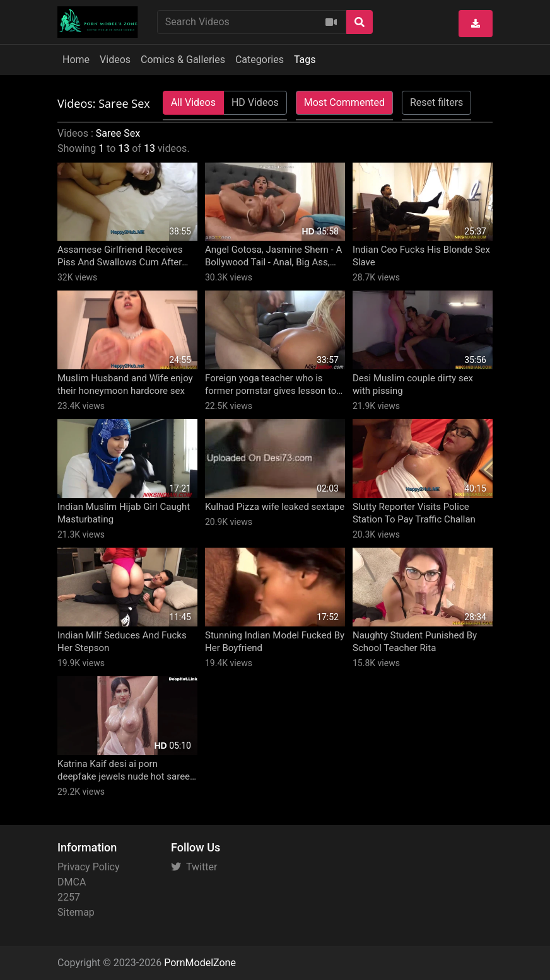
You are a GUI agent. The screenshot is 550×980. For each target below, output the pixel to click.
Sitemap (76, 912)
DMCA (72, 882)
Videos (115, 60)
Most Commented (344, 102)
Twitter (194, 867)
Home (76, 60)
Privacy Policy (89, 867)
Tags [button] (305, 60)
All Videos (193, 102)
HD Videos (255, 102)
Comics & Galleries (183, 60)
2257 (69, 897)
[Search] (360, 22)
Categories (260, 60)
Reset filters (436, 102)
